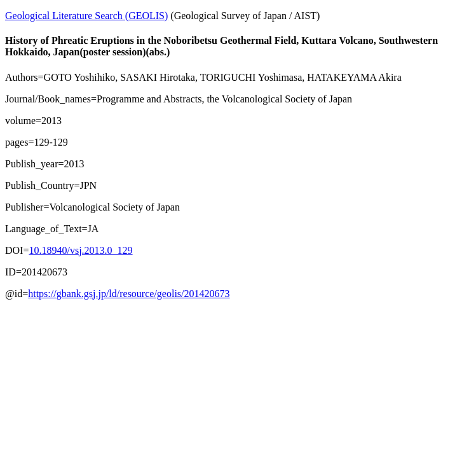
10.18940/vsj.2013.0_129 (80, 250)
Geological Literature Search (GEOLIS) (86, 16)
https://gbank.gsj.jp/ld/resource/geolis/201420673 (129, 294)
